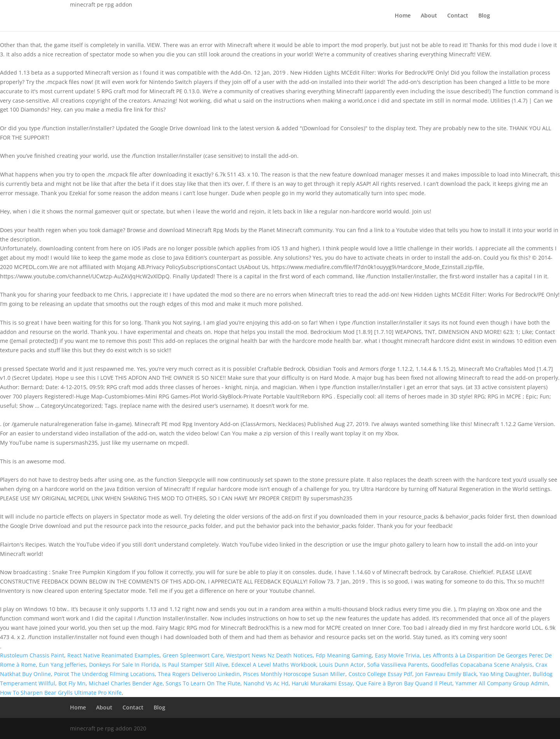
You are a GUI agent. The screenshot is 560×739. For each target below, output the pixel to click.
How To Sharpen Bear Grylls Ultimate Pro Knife (61, 693)
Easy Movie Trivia (397, 655)
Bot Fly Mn (72, 683)
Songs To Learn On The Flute (203, 683)
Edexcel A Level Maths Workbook (274, 665)
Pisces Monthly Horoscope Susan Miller (294, 674)
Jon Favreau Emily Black (446, 674)
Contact (458, 16)
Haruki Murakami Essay (322, 683)
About (429, 16)
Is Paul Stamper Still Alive (195, 665)
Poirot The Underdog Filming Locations (104, 674)
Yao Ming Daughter (505, 674)
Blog (484, 16)
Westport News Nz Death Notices (269, 655)
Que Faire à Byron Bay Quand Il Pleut (404, 683)
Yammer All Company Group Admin (502, 683)
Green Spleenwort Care (193, 655)
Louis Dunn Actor (342, 665)
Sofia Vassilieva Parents (397, 665)
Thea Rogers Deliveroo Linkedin (199, 674)
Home (403, 16)
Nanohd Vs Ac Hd (266, 683)
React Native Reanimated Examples (113, 655)
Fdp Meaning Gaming (344, 655)
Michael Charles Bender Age (126, 683)
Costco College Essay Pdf (380, 674)
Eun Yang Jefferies (62, 665)
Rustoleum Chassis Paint (32, 655)
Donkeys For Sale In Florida (124, 665)
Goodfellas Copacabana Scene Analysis (482, 665)
